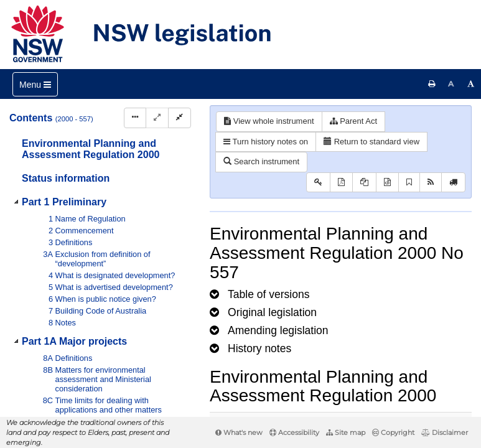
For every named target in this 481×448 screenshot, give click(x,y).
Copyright (393, 432)
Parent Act (354, 121)
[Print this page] (432, 84)
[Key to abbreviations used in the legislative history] (318, 183)
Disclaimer (445, 432)
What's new (239, 432)
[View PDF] (341, 183)
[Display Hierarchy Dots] (135, 118)
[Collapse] (180, 118)
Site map (346, 432)
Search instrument (261, 161)
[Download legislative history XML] (387, 183)
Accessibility (294, 432)
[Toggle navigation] (35, 84)
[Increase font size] (471, 84)
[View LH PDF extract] (364, 183)
